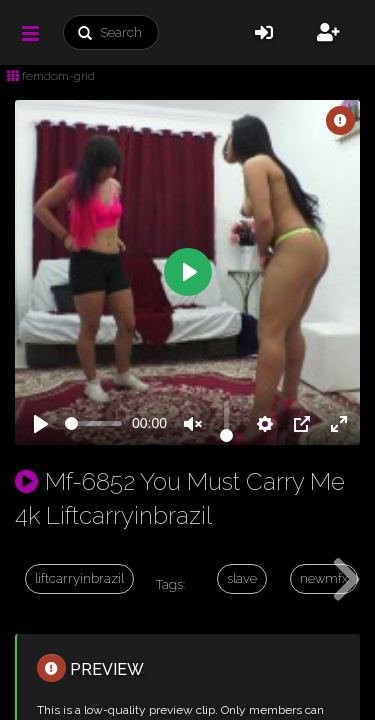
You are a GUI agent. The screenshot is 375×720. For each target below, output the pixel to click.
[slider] (93, 423)
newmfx (324, 578)
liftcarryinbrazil (79, 578)
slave (242, 578)
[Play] (41, 424)
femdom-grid (51, 76)
